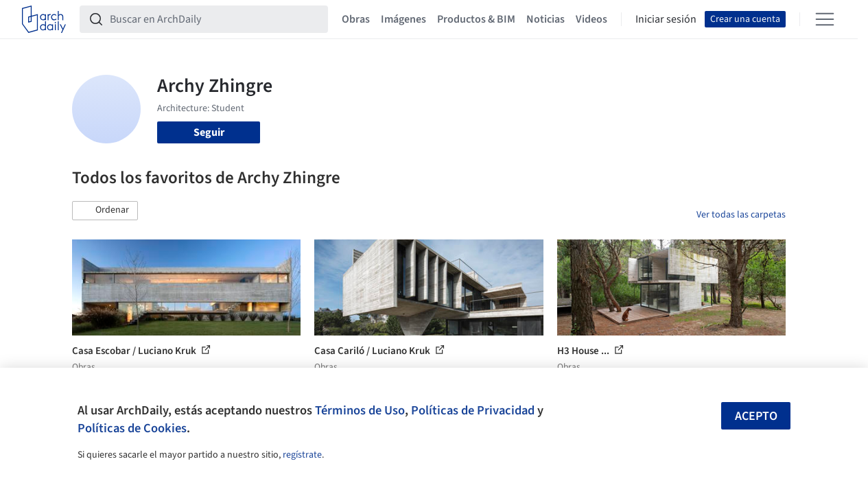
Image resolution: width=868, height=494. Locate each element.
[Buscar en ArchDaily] (215, 19)
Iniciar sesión (666, 19)
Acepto (756, 416)
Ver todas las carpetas (741, 215)
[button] (105, 211)
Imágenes (403, 19)
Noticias (546, 19)
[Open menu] (825, 19)
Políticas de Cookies (132, 428)
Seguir (209, 132)
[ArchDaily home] (44, 19)
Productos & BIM (476, 19)
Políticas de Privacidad (473, 410)
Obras (356, 19)
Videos (591, 19)
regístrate (302, 455)
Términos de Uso (360, 410)
